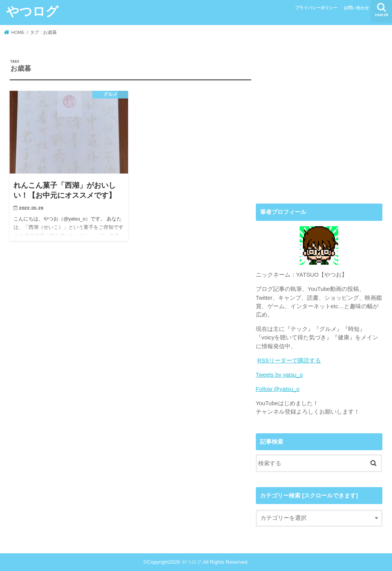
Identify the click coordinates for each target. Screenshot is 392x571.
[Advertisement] (319, 130)
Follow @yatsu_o (278, 389)
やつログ (32, 11)
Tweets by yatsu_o (279, 375)
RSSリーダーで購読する (289, 361)
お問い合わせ (356, 8)
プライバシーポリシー (316, 8)
